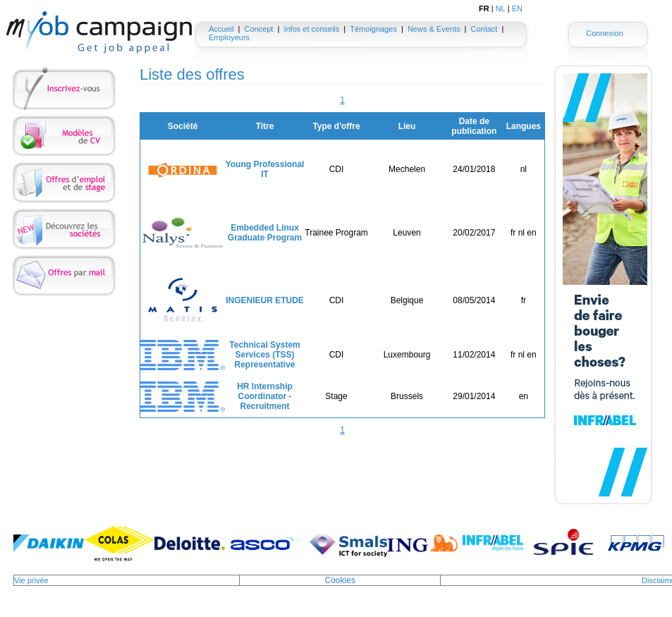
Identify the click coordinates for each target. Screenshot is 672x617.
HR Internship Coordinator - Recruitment (265, 396)
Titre (265, 126)
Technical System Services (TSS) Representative (265, 355)
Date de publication (474, 126)
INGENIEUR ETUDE (265, 300)
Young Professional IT (265, 169)
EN (517, 8)
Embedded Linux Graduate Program (265, 233)
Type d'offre (336, 126)
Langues (524, 126)
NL (501, 8)
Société (183, 126)
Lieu (407, 126)
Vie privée (31, 580)
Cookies (340, 580)
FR (484, 8)
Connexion (605, 33)
